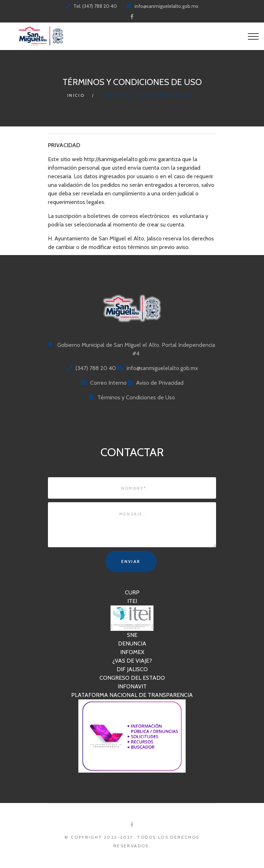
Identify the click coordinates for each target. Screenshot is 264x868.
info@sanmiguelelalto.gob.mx (167, 6)
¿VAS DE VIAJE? (132, 661)
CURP (132, 592)
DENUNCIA (132, 643)
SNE (132, 635)
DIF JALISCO (132, 669)
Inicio (76, 95)
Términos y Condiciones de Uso (136, 397)
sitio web (72, 159)
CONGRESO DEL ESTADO (132, 678)
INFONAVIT (132, 686)
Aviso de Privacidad (160, 383)
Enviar (131, 561)
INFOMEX (132, 652)
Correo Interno (108, 383)
